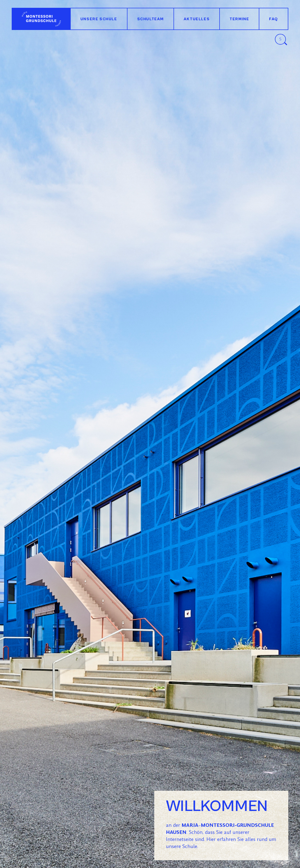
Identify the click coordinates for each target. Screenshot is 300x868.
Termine (239, 19)
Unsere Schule (99, 19)
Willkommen (41, 19)
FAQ (274, 19)
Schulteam (150, 19)
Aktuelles (197, 19)
